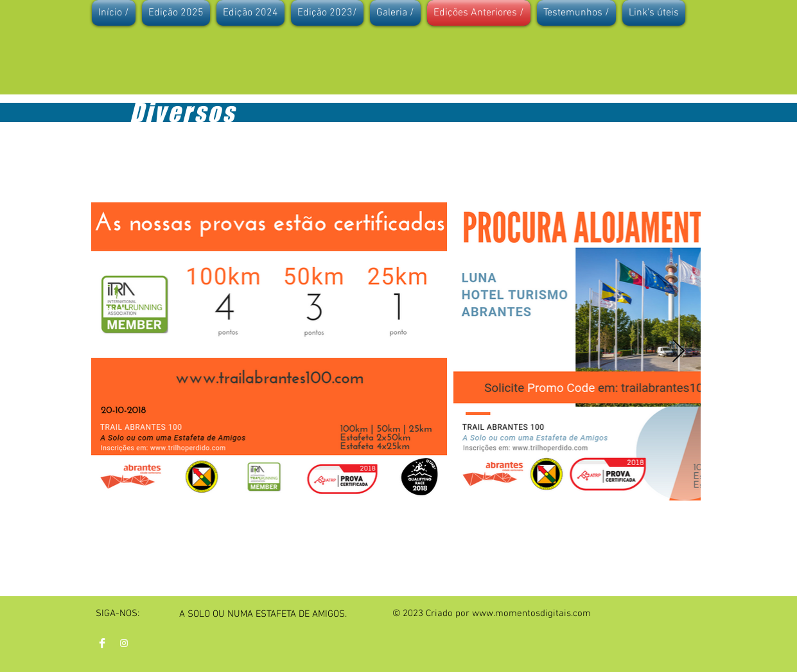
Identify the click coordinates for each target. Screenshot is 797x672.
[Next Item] (679, 352)
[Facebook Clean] (102, 643)
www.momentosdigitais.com (531, 614)
